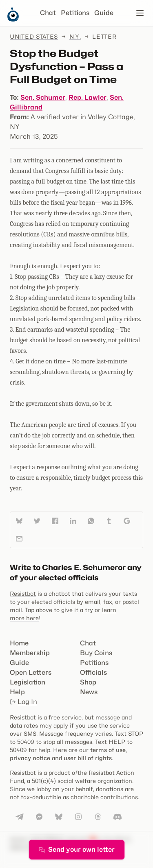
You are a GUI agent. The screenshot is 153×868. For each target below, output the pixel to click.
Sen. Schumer (43, 97)
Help (17, 692)
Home (19, 643)
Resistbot (23, 594)
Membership (30, 653)
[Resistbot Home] (13, 20)
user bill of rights (88, 758)
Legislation (28, 682)
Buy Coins (96, 653)
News (89, 692)
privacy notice (30, 758)
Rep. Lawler (88, 97)
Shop (88, 682)
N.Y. (75, 36)
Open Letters (31, 672)
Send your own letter (77, 849)
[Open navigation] (140, 13)
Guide (104, 13)
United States (34, 36)
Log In (23, 702)
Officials (93, 672)
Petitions (75, 13)
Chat (48, 13)
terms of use (108, 750)
